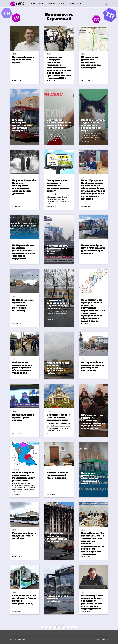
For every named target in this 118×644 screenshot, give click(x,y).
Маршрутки (42, 4)
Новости (32, 4)
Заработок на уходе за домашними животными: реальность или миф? (93, 125)
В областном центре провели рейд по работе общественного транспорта (22, 368)
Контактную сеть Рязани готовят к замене (57, 248)
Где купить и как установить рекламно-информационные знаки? (58, 186)
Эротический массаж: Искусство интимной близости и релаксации (59, 124)
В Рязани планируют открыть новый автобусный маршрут (22, 125)
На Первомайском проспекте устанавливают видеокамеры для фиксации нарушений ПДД (23, 252)
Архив (72, 4)
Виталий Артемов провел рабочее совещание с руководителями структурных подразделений (92, 602)
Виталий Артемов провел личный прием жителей (58, 475)
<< (43, 627)
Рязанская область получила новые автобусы (24, 536)
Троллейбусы (63, 4)
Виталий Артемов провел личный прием (23, 60)
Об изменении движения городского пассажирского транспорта (91, 62)
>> (75, 627)
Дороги (49, 177)
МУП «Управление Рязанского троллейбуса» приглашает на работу (58, 368)
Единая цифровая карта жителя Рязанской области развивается (24, 477)
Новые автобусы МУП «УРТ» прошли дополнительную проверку (93, 249)
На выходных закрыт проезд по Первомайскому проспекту (58, 304)
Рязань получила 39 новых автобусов (57, 599)
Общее (14, 54)
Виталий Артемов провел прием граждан (23, 417)
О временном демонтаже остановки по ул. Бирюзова (57, 537)
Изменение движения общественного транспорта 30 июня (91, 478)
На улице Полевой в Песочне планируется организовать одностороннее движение (24, 187)
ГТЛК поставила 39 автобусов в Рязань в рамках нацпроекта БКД (24, 599)
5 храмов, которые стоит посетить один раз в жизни (58, 417)
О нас (79, 4)
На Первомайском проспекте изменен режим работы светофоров (93, 366)
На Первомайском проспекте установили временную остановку (23, 305)
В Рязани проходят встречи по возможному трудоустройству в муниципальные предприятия (93, 422)
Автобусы (52, 4)
